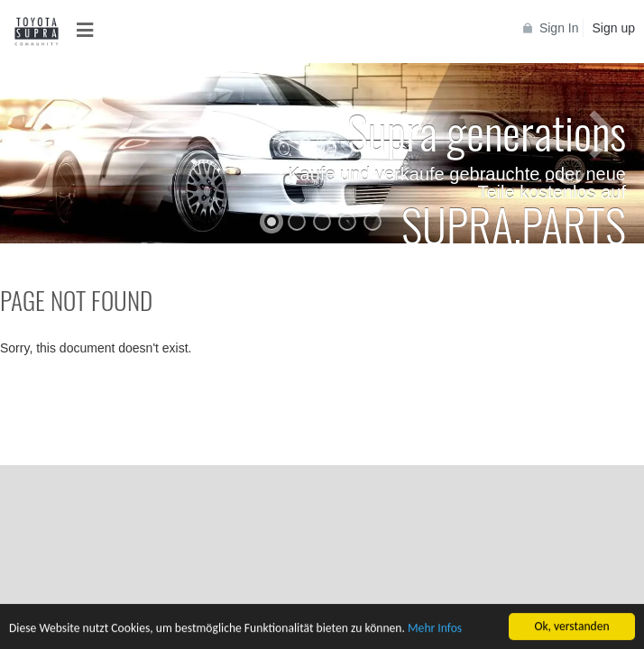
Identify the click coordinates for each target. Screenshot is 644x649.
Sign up (614, 28)
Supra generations (487, 131)
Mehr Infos (435, 630)
